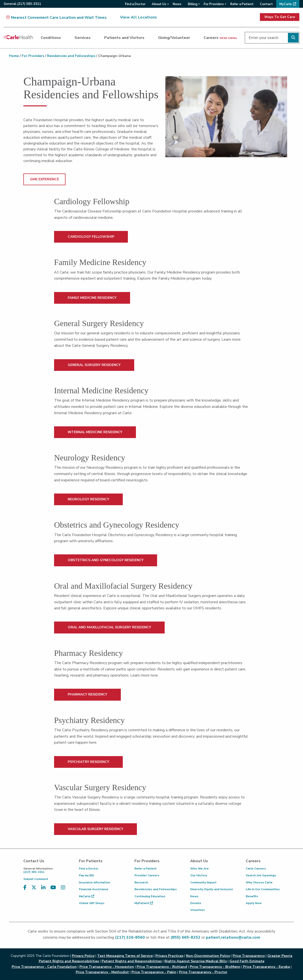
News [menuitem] (177, 4)
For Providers (33, 56)
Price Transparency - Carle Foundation (44, 967)
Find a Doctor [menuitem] (135, 4)
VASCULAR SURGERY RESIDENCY (95, 829)
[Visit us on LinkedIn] (43, 888)
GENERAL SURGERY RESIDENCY (94, 365)
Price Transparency (249, 956)
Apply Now (254, 903)
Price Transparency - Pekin (154, 972)
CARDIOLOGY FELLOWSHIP (91, 237)
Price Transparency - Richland (162, 967)
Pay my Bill (86, 875)
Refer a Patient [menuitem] (242, 4)
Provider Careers (147, 875)
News (194, 896)
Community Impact (203, 882)
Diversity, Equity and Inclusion (212, 889)
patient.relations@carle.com (233, 937)
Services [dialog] (83, 38)
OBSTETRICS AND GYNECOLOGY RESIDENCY (106, 560)
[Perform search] (293, 38)
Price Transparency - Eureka (266, 967)
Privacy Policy (83, 956)
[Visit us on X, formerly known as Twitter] (34, 888)
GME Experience (44, 179)
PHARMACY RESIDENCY (87, 694)
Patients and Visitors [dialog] (124, 38)
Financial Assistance (94, 889)
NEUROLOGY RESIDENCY (88, 499)
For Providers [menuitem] (214, 4)
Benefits (252, 896)
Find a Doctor (89, 869)
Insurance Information (95, 882)
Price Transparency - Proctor (203, 972)
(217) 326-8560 (130, 937)
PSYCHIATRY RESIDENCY (88, 762)
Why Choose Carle (259, 882)
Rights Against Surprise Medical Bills (196, 961)
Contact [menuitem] (266, 4)
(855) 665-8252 (185, 937)
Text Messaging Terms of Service (125, 956)
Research (141, 882)
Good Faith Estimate (247, 961)
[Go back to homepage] (18, 37)
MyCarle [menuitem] (286, 4)
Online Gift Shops (92, 903)
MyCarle (87, 896)
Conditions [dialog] (51, 38)
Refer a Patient (146, 869)
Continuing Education (150, 896)
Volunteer (198, 910)
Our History (199, 875)
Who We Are (199, 869)
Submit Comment (36, 879)
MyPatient (144, 903)
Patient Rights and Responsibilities (132, 961)
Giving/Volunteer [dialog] (174, 38)
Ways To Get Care (280, 17)
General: (22, 4)
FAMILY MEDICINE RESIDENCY (92, 298)
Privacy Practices (169, 956)
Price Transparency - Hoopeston (107, 967)
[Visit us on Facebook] (25, 888)
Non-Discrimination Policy (208, 956)
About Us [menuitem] (159, 4)
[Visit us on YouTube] (53, 888)
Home (14, 56)
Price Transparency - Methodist (102, 972)
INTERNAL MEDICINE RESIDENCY (95, 432)
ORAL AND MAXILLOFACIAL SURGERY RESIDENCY (109, 627)
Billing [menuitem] (193, 4)
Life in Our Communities (263, 889)
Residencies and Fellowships (71, 56)
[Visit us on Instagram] (63, 888)
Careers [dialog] (220, 38)
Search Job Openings (261, 875)
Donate (196, 903)
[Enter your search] (272, 38)
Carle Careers (256, 869)
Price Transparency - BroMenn (215, 967)
